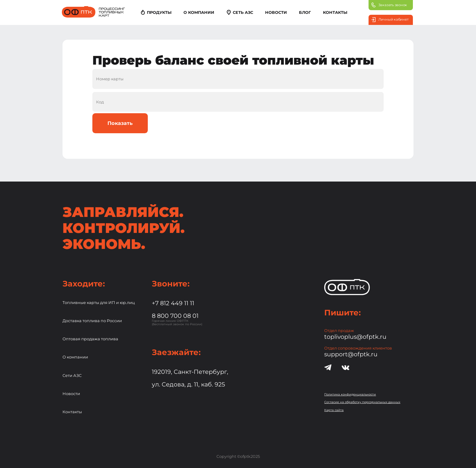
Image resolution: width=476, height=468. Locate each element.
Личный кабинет (390, 20)
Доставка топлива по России (92, 321)
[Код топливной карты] (238, 102)
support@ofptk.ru (351, 354)
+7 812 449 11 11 (173, 303)
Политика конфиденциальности (350, 394)
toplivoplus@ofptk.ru (355, 337)
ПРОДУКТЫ (156, 12)
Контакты (72, 412)
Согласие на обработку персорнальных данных (362, 402)
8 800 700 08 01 (175, 316)
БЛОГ (305, 12)
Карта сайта (334, 410)
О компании (75, 357)
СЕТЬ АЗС (240, 12)
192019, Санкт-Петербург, (190, 372)
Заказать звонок (389, 5)
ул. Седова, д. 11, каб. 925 (188, 384)
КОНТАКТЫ (335, 12)
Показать (120, 123)
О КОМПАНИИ (199, 12)
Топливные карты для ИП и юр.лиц (99, 303)
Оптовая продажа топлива (90, 339)
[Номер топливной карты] (238, 79)
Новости (71, 394)
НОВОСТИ (276, 12)
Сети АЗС (72, 376)
